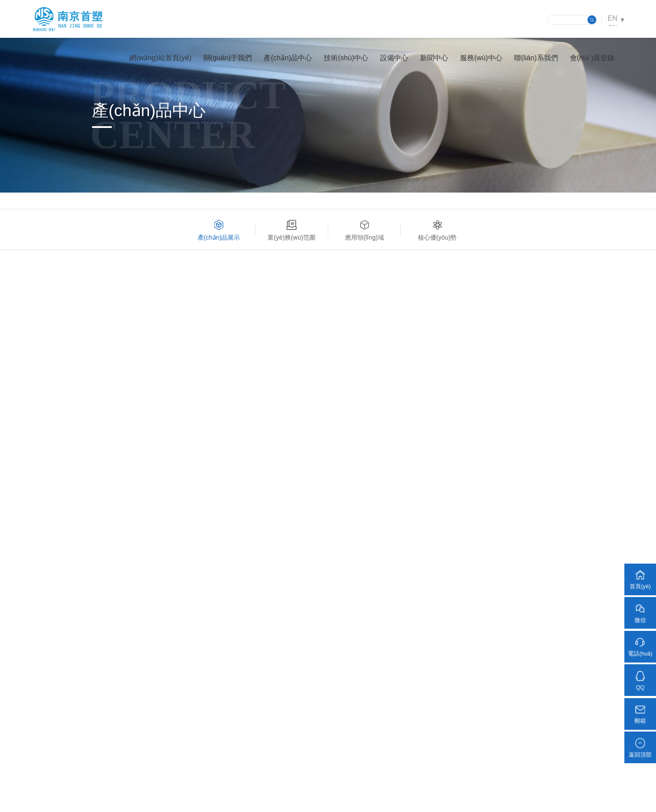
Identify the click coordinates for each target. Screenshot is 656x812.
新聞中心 (431, 59)
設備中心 (391, 59)
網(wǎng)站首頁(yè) (157, 59)
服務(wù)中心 (478, 59)
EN (612, 19)
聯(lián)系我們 (533, 59)
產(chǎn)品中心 (285, 59)
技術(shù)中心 (343, 59)
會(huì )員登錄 (589, 59)
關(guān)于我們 (225, 59)
